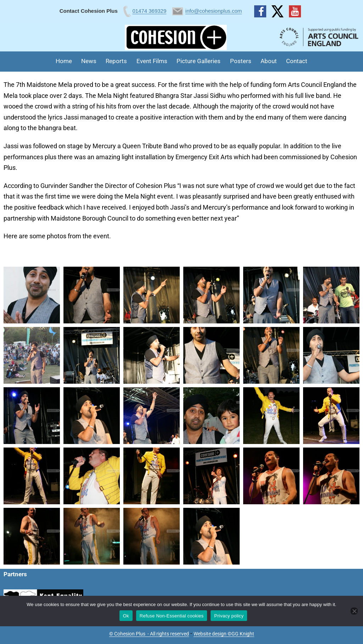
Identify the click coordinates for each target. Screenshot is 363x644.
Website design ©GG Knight (224, 634)
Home (64, 61)
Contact (297, 61)
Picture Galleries (199, 61)
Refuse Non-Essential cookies (172, 616)
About (269, 61)
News (89, 61)
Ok (126, 616)
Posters (241, 61)
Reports (116, 61)
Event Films (152, 61)
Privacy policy (229, 616)
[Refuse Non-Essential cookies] (354, 611)
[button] (32, 295)
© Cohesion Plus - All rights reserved (149, 634)
